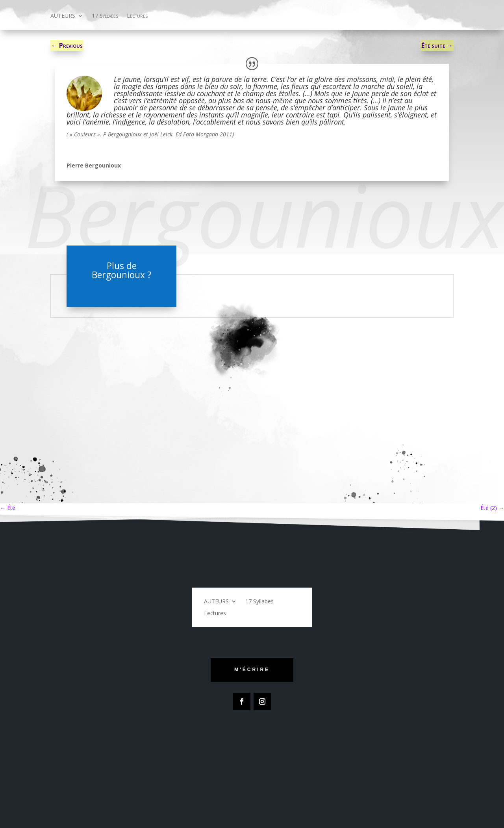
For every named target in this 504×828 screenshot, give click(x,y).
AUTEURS (63, 16)
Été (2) (492, 508)
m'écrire (252, 670)
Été (8, 508)
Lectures (137, 16)
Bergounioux (118, 275)
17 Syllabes (105, 16)
